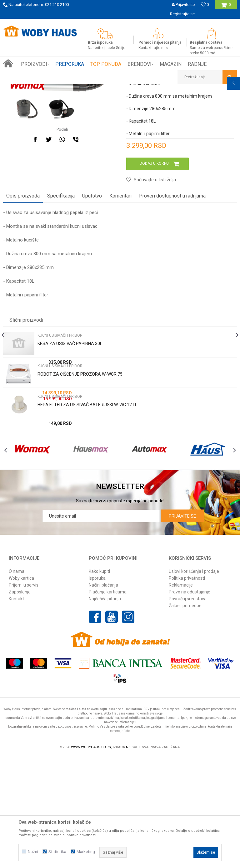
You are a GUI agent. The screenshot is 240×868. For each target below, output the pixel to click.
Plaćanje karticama (108, 703)
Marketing (86, 852)
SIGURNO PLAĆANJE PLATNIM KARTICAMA (120, 23)
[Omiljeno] (205, 5)
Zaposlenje (20, 703)
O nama (17, 682)
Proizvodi (47, 89)
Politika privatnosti (187, 689)
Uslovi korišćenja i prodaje (194, 682)
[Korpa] (226, 7)
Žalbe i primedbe (185, 717)
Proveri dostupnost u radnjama (172, 293)
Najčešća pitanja (105, 710)
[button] (207, 77)
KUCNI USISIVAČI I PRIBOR (106, 89)
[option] (120, 23)
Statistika (57, 852)
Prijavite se (182, 627)
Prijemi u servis (24, 696)
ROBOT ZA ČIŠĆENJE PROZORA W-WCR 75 (80, 472)
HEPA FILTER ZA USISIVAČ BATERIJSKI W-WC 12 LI (87, 502)
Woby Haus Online (19, 89)
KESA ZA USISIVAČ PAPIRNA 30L (70, 441)
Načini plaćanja (103, 696)
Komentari (120, 293)
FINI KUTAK (69, 89)
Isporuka (97, 689)
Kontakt (16, 710)
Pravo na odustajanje (190, 703)
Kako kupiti (99, 682)
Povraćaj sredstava (188, 710)
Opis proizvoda (23, 293)
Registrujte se (182, 14)
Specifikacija (61, 293)
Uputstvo (92, 293)
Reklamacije (181, 696)
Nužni (33, 852)
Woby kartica (21, 689)
